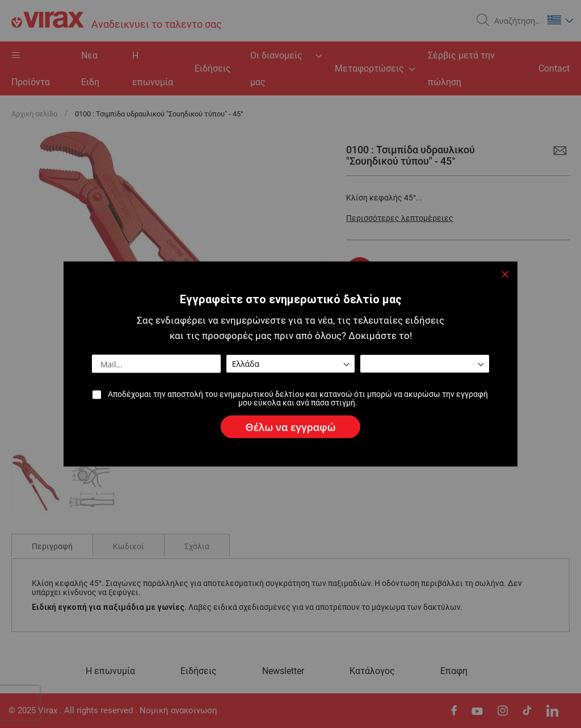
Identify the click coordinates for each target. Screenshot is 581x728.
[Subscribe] (291, 427)
